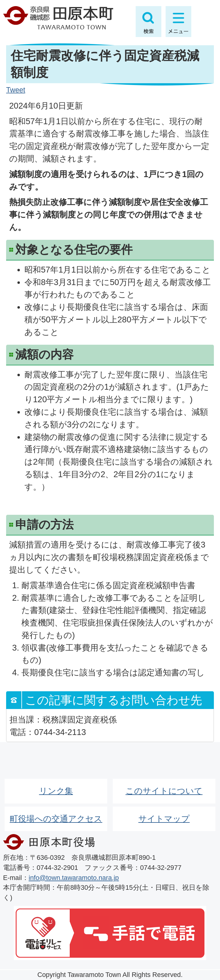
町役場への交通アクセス (56, 819)
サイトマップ (164, 819)
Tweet (16, 90)
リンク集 (56, 791)
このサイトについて (164, 791)
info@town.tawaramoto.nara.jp (74, 878)
